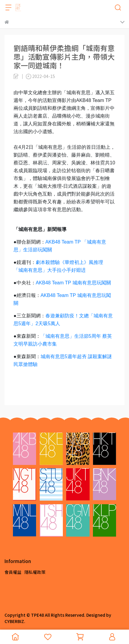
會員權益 (13, 572)
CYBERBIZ (14, 621)
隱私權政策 (35, 572)
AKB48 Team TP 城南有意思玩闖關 (73, 283)
